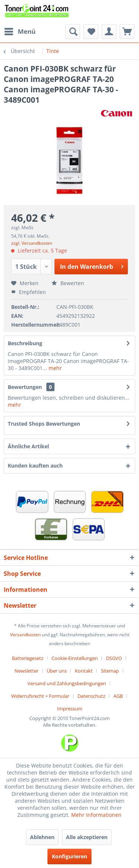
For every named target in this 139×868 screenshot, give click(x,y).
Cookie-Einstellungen (75, 658)
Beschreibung (25, 343)
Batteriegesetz (28, 658)
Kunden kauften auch (35, 466)
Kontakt (84, 671)
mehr (54, 368)
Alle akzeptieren (87, 837)
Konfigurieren (69, 856)
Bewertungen (25, 387)
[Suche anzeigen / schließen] (73, 32)
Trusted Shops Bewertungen (44, 424)
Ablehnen (42, 837)
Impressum (70, 709)
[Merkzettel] (91, 32)
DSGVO (114, 658)
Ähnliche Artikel (28, 446)
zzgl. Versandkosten (32, 243)
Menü (20, 31)
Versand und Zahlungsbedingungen (67, 683)
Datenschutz (91, 696)
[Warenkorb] (127, 32)
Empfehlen (29, 292)
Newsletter (27, 671)
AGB (118, 696)
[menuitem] (20, 32)
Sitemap (110, 671)
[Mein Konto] (109, 32)
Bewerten (68, 283)
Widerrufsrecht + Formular (40, 696)
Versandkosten (25, 635)
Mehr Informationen (96, 815)
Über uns (57, 671)
